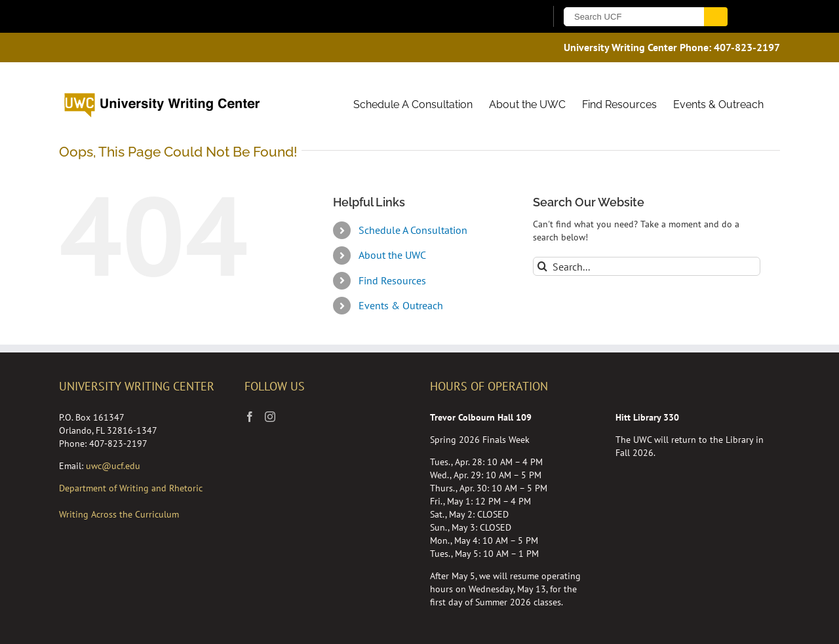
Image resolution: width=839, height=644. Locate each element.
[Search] (542, 266)
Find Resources (392, 280)
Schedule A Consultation (413, 230)
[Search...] (647, 266)
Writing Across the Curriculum (119, 514)
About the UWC (392, 255)
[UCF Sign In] (503, 17)
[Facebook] (250, 417)
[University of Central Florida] (208, 16)
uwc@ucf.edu (113, 466)
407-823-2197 (747, 47)
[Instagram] (270, 417)
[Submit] (716, 17)
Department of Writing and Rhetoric (131, 488)
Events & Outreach (401, 305)
